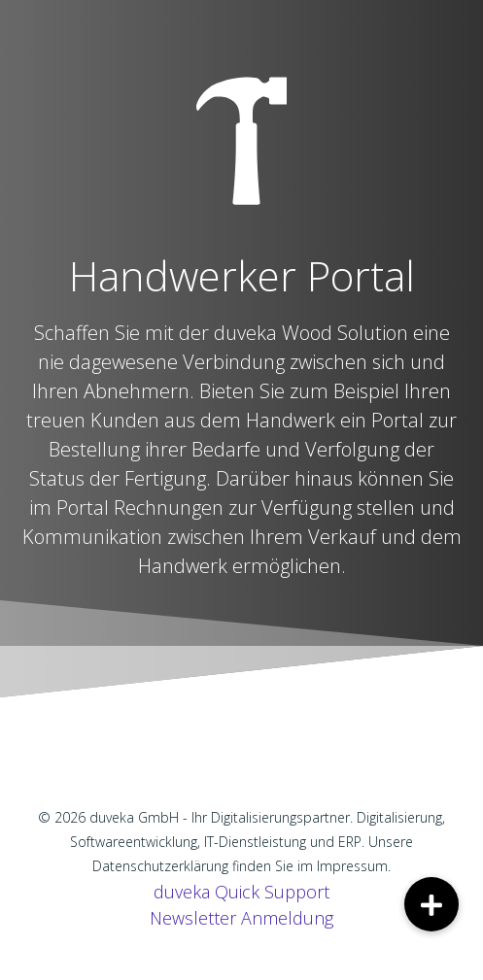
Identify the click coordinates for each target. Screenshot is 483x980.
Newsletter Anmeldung (241, 918)
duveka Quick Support (241, 892)
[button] (431, 904)
